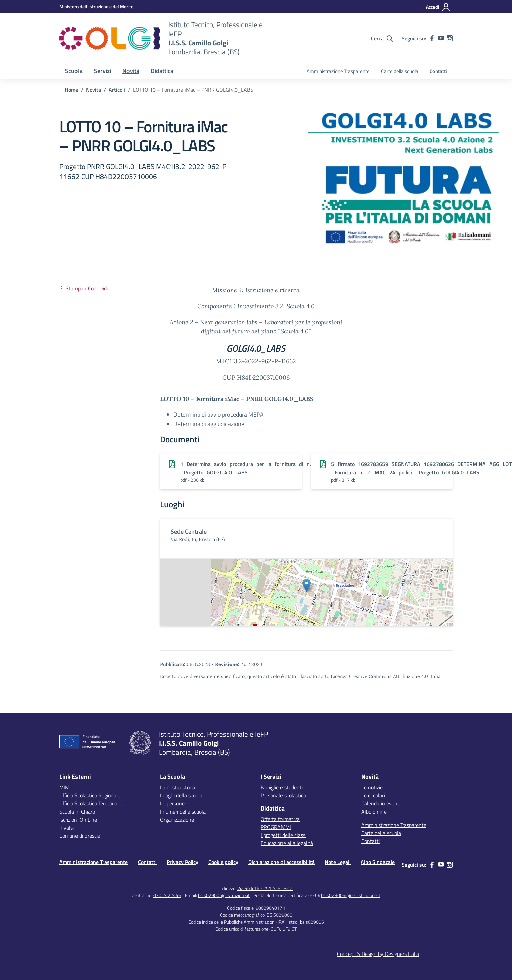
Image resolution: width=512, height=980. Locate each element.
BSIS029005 (279, 915)
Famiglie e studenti (282, 787)
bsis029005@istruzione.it (224, 895)
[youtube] (441, 38)
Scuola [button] (74, 71)
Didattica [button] (162, 71)
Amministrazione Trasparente (338, 71)
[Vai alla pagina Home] (71, 90)
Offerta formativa (280, 819)
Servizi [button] (103, 71)
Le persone (172, 803)
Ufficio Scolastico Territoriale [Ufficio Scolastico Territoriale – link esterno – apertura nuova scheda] (90, 803)
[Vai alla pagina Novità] (93, 90)
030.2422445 (167, 895)
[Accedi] (438, 7)
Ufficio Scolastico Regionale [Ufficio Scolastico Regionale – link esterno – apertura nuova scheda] (90, 795)
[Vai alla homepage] (110, 38)
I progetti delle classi (284, 835)
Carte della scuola (400, 71)
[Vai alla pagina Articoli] (117, 90)
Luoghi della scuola (181, 795)
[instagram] (450, 38)
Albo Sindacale (378, 862)
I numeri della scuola (183, 812)
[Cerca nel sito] (382, 38)
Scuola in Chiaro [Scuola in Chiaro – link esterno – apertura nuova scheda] (77, 812)
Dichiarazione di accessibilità (281, 862)
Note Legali (338, 862)
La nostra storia (177, 787)
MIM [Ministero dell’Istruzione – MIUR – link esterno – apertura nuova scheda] (64, 787)
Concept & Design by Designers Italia (378, 954)
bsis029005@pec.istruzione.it (351, 895)
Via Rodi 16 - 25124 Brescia (265, 888)
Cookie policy (223, 862)
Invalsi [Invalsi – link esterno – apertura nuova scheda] (67, 828)
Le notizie (372, 787)
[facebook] (432, 38)
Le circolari (373, 795)
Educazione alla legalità (287, 843)
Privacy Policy (183, 862)
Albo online (374, 812)
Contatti (438, 71)
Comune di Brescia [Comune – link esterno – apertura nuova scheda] (80, 836)
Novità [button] (131, 71)
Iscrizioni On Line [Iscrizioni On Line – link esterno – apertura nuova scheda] (78, 820)
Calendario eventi (381, 803)
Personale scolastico (283, 795)
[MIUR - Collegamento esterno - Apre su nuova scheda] (96, 7)
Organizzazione (177, 820)
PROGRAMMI (276, 827)
